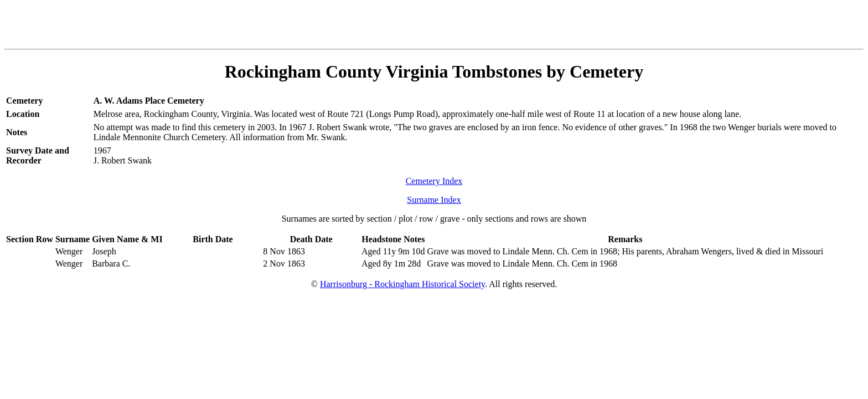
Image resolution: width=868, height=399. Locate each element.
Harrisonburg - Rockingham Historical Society (402, 284)
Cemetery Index (434, 181)
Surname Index (434, 200)
